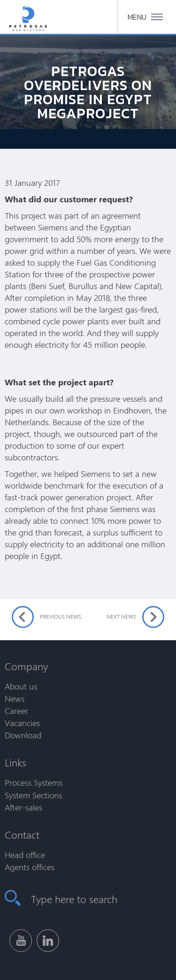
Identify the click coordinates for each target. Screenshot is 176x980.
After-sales (23, 807)
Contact (22, 835)
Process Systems (34, 782)
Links (15, 762)
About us (21, 686)
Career (16, 711)
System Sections (33, 795)
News (15, 698)
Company (26, 666)
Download (23, 735)
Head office (25, 855)
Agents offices (30, 867)
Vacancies (22, 723)
